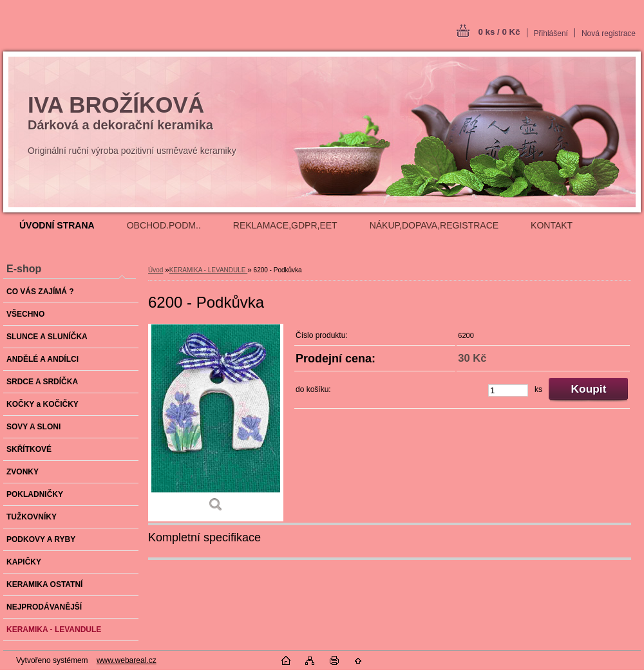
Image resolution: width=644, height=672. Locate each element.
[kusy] (508, 390)
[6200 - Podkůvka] (216, 422)
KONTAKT (552, 225)
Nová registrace (609, 33)
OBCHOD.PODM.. (164, 225)
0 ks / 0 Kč (499, 32)
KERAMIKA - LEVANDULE (209, 270)
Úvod (156, 270)
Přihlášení (551, 33)
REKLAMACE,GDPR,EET (285, 225)
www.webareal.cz (127, 660)
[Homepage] (57, 225)
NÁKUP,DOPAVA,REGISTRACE (434, 225)
